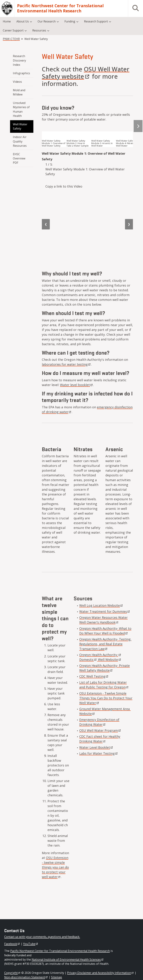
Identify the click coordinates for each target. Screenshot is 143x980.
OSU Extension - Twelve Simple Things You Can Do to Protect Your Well (106, 698)
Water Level (96, 747)
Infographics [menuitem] (21, 73)
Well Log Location (101, 605)
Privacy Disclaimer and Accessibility (101, 973)
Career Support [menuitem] (13, 30)
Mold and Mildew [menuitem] (19, 92)
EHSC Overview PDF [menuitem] (20, 158)
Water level (77, 385)
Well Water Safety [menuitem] (20, 126)
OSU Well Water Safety (86, 73)
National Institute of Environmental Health (68, 959)
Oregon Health (100, 655)
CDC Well (94, 676)
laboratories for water (66, 364)
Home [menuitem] (7, 21)
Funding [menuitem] (70, 21)
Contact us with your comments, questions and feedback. (42, 937)
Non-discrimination (26, 977)
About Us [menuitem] (23, 21)
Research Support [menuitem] (96, 21)
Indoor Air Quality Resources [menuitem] (20, 141)
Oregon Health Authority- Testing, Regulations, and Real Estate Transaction (105, 644)
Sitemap (56, 977)
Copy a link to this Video (64, 186)
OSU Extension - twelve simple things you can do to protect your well (55, 867)
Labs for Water (99, 753)
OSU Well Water (100, 730)
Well (109, 660)
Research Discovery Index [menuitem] (20, 60)
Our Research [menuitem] (47, 21)
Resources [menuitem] (39, 30)
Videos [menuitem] (17, 82)
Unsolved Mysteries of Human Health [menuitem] (22, 109)
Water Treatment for (105, 611)
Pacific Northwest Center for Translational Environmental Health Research (60, 8)
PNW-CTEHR (11, 39)
